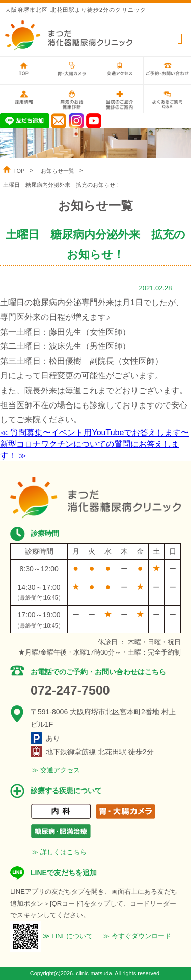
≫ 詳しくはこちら (59, 852)
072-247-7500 (70, 690)
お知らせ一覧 (58, 171)
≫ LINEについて (68, 936)
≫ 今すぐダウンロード (137, 936)
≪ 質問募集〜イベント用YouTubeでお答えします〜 (94, 433)
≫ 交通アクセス (56, 770)
